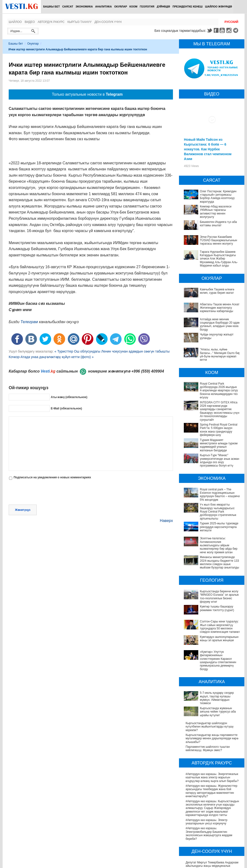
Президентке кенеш (188, 7)
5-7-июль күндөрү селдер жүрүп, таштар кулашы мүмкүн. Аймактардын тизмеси (213, 657)
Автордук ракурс (51, 22)
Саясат (68, 7)
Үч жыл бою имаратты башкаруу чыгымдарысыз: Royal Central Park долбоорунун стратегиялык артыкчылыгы (218, 512)
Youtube (223, 30)
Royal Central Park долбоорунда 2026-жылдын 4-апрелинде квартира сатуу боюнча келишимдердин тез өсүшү (219, 391)
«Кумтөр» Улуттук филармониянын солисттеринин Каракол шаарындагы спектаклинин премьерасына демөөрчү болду (212, 626)
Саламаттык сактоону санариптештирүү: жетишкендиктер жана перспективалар (213, 825)
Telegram (236, 30)
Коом (134, 7)
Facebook (216, 30)
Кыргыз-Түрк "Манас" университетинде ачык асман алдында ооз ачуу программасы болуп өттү (219, 460)
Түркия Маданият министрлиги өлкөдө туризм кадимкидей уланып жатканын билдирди (219, 445)
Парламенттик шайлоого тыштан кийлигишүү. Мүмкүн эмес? (208, 698)
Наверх (166, 521)
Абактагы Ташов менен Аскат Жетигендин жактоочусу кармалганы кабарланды (220, 308)
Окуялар (120, 7)
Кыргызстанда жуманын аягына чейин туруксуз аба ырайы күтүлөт (211, 666)
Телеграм (29, 322)
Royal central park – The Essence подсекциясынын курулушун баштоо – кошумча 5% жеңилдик (220, 495)
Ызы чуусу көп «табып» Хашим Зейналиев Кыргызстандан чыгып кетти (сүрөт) (212, 859)
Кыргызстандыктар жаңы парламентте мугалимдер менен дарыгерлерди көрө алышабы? (212, 688)
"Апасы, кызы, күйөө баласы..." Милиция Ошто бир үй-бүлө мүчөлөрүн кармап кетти (220, 355)
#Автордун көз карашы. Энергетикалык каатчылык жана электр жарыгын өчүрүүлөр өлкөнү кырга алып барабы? (212, 727)
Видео (30, 22)
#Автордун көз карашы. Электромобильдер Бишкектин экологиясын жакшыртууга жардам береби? (209, 783)
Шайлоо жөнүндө (219, 7)
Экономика (84, 7)
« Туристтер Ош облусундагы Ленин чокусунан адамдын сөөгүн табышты (112, 351)
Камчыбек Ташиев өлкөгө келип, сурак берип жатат (217, 291)
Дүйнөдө (164, 7)
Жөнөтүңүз (23, 510)
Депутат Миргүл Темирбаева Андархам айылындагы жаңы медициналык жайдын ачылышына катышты (212, 815)
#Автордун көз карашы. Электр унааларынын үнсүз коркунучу (206, 771)
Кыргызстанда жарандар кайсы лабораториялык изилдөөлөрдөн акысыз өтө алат (213, 847)
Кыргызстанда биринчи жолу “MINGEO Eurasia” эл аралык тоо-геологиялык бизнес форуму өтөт (212, 584)
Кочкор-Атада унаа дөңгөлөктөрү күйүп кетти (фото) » (51, 357)
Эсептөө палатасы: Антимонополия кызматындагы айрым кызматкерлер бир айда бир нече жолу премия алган (213, 542)
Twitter (209, 30)
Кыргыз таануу (80, 22)
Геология (147, 7)
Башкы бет (51, 7)
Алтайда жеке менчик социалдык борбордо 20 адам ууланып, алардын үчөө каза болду (220, 324)
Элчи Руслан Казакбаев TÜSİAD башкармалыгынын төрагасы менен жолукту (218, 240)
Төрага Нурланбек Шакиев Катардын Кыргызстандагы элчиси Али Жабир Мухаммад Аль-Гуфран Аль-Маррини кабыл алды (219, 259)
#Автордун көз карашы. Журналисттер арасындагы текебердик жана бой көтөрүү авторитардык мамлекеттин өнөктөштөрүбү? (211, 740)
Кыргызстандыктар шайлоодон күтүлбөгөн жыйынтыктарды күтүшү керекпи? (209, 676)
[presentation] (45, 493)
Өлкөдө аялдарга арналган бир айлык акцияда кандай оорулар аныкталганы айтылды (211, 835)
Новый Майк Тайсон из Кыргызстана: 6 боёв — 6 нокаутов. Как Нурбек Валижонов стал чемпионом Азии (208, 149)
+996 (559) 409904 (148, 371)
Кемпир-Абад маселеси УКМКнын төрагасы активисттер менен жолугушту (216, 212)
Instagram (230, 30)
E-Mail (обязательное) (66, 408)
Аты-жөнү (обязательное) (69, 397)
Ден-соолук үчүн (108, 22)
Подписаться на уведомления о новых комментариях (52, 477)
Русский (231, 22)
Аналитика (104, 7)
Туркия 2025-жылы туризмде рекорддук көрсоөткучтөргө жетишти (219, 527)
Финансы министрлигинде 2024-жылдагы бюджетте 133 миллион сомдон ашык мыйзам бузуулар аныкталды (213, 554)
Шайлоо (15, 22)
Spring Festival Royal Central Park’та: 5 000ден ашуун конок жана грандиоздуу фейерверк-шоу (218, 430)
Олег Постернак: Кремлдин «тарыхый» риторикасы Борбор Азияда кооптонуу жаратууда (218, 197)
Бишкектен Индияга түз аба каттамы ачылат (218, 224)
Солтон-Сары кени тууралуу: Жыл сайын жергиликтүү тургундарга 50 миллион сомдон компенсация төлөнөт (213, 605)
